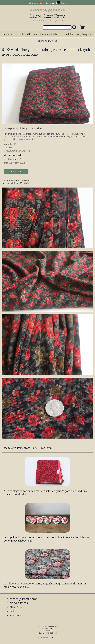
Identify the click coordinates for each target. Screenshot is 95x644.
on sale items (19, 603)
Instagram (48, 3)
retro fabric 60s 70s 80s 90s (18, 183)
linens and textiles (49, 34)
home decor (10, 34)
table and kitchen (28, 34)
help (13, 611)
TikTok (64, 3)
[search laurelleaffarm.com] (75, 28)
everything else (84, 34)
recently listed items (23, 599)
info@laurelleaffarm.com (47, 637)
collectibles (67, 34)
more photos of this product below (23, 128)
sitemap (15, 615)
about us (16, 607)
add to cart (16, 171)
